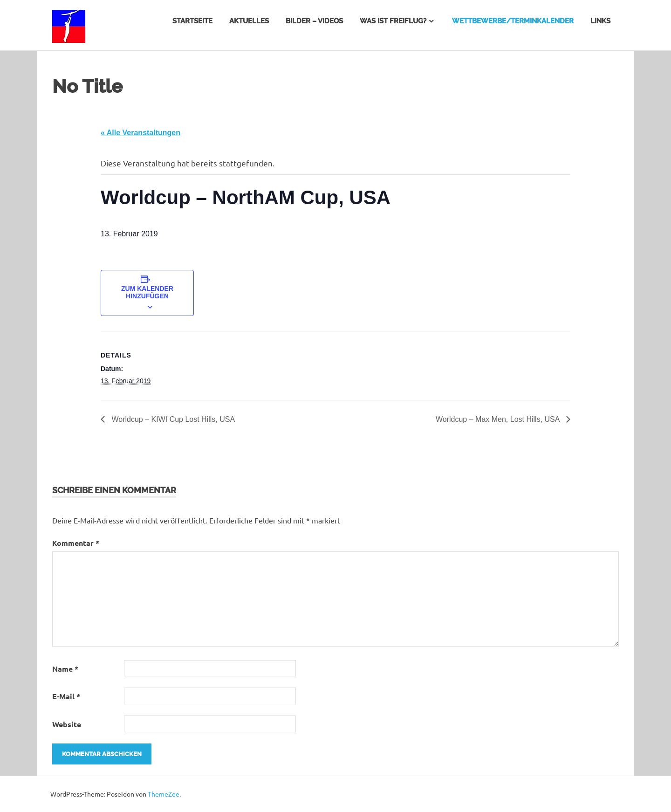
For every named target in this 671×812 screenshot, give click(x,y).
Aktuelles (249, 21)
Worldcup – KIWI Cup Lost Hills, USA (172, 419)
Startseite (192, 21)
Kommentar (76, 543)
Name (65, 669)
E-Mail (66, 696)
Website (67, 724)
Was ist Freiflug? (393, 21)
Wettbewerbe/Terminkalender (513, 21)
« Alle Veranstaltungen (140, 133)
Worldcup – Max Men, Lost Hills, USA (499, 419)
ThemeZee (164, 794)
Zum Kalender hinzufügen (147, 292)
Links (600, 21)
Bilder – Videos (314, 21)
